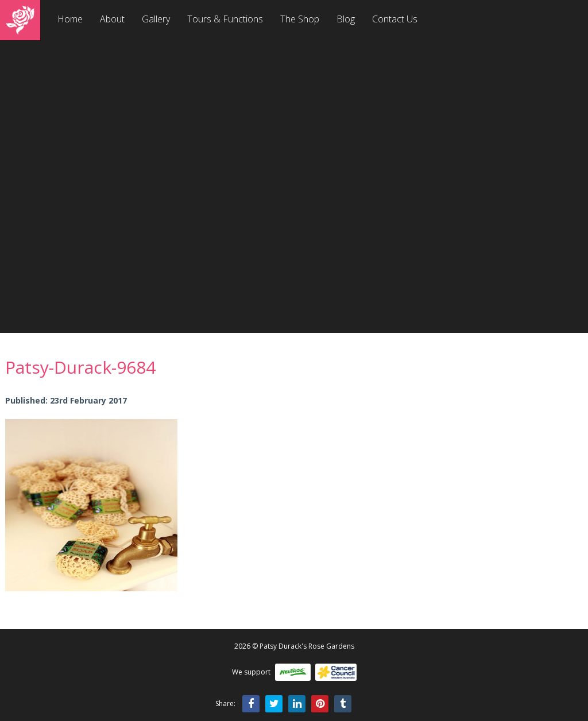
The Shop (300, 19)
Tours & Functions (225, 19)
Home (70, 19)
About (112, 19)
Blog (346, 19)
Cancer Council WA (336, 672)
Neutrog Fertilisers (293, 672)
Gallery (156, 19)
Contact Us (395, 19)
